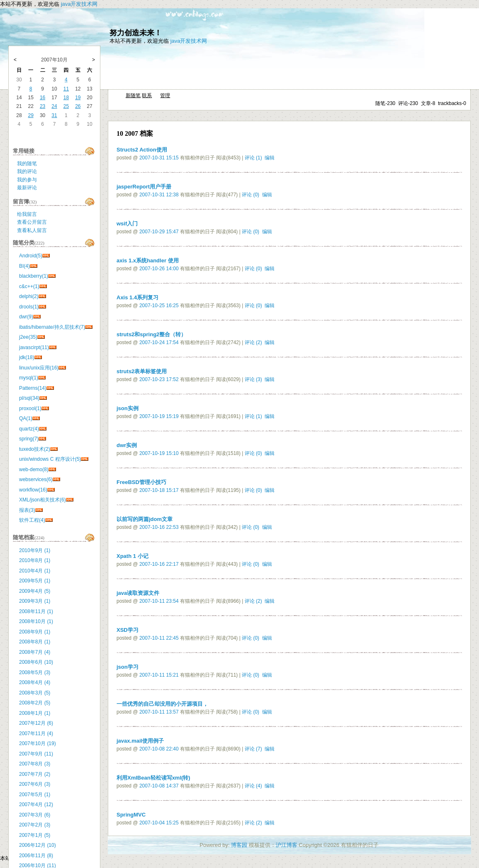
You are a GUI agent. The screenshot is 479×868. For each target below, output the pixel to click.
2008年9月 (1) (35, 632)
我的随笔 (27, 164)
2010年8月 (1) (35, 560)
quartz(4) (29, 429)
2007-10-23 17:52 (159, 379)
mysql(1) (29, 378)
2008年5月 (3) (35, 672)
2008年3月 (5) (35, 693)
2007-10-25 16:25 (159, 306)
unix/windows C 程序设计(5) (50, 459)
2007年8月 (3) (35, 764)
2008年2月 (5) (35, 703)
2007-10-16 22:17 (159, 564)
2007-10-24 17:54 (159, 342)
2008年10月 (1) (36, 621)
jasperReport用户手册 (144, 187)
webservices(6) (36, 479)
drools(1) (29, 307)
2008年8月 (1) (35, 642)
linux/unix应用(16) (39, 368)
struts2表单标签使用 (142, 371)
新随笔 (133, 95)
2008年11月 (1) (36, 611)
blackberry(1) (34, 276)
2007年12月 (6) (36, 723)
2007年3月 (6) (35, 815)
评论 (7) (253, 749)
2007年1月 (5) (35, 835)
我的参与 (27, 180)
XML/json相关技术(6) (43, 500)
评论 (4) (253, 786)
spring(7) (29, 439)
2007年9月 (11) (36, 754)
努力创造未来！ (136, 33)
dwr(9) (26, 317)
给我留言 (27, 214)
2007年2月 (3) (35, 825)
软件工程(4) (32, 520)
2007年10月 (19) (38, 743)
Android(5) (31, 256)
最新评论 (27, 188)
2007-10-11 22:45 (159, 638)
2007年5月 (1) (35, 795)
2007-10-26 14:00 (159, 269)
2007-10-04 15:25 (159, 823)
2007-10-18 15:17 (159, 490)
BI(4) (24, 266)
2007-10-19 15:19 (159, 416)
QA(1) (26, 418)
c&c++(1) (29, 286)
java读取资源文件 (138, 593)
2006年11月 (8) (36, 856)
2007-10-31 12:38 (159, 195)
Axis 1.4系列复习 (137, 297)
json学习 (128, 667)
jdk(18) (27, 357)
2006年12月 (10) (38, 845)
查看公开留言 (32, 222)
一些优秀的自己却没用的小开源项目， (162, 704)
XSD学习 (128, 630)
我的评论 (27, 171)
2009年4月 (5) (35, 591)
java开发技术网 (79, 4)
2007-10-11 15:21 (159, 675)
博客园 (239, 845)
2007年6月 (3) (35, 784)
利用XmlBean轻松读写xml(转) (153, 778)
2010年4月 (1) (35, 571)
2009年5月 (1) (35, 581)
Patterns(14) (33, 388)
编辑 (270, 158)
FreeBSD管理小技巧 (141, 482)
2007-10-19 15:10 (159, 453)
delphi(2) (29, 296)
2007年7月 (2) (35, 774)
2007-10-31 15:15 (159, 158)
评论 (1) (253, 158)
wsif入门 (127, 224)
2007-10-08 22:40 (159, 749)
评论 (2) (253, 342)
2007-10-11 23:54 (159, 601)
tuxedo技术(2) (35, 449)
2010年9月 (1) (35, 550)
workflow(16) (33, 490)
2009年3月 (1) (35, 601)
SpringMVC (131, 815)
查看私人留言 (32, 230)
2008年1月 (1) (35, 713)
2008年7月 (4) (35, 652)
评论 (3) (253, 379)
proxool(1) (30, 408)
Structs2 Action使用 (142, 150)
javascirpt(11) (34, 347)
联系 (147, 95)
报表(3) (27, 510)
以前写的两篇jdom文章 (145, 519)
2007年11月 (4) (36, 734)
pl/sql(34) (29, 398)
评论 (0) (250, 195)
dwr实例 (127, 445)
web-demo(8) (34, 469)
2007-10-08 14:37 (159, 786)
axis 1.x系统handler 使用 (148, 260)
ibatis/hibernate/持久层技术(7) (52, 327)
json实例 (128, 408)
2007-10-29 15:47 (159, 232)
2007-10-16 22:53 (159, 527)
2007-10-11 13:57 (159, 712)
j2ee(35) (28, 337)
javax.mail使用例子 (140, 741)
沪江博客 (287, 845)
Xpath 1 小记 (133, 556)
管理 (165, 95)
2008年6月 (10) (36, 662)
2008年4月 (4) (35, 682)
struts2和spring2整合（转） (151, 334)
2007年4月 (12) (36, 804)
